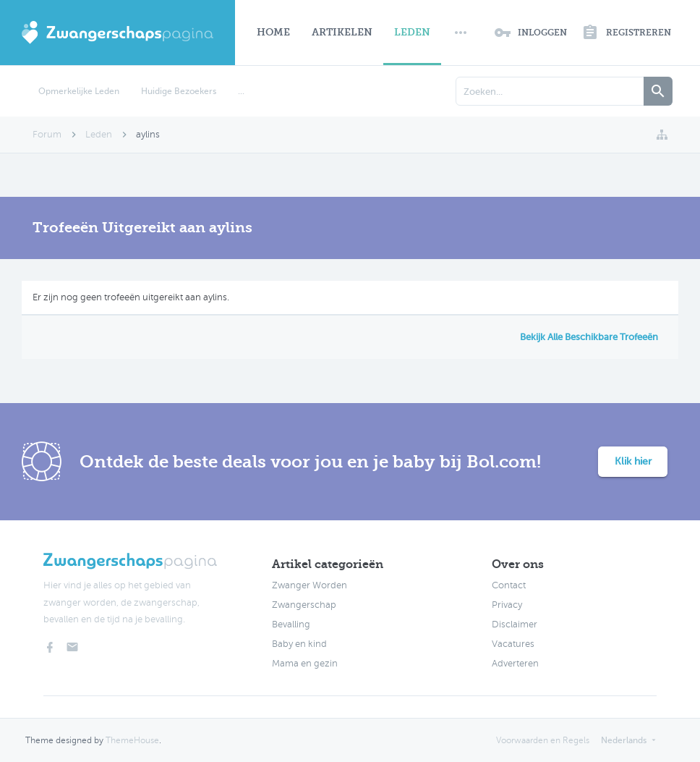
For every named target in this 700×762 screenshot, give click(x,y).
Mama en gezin (305, 664)
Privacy (507, 605)
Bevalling (291, 625)
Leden (412, 32)
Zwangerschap (304, 605)
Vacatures (513, 644)
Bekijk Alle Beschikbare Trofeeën (589, 337)
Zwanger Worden (310, 585)
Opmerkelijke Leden (79, 91)
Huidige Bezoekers (179, 91)
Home (273, 32)
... (241, 91)
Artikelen (342, 32)
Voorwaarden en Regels (543, 740)
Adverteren (515, 664)
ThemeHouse (132, 740)
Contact (509, 585)
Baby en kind (299, 644)
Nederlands (624, 740)
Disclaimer (515, 625)
